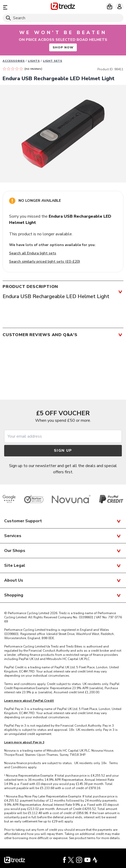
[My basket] (110, 7)
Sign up (63, 451)
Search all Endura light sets (33, 253)
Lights (34, 61)
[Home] (63, 7)
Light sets (53, 61)
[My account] (119, 7)
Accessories (14, 61)
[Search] (63, 18)
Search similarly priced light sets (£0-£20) (45, 262)
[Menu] (22, 7)
